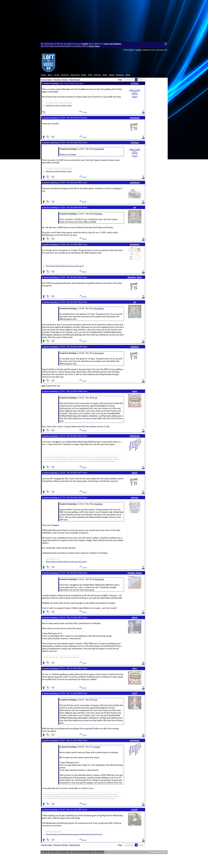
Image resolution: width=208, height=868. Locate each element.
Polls (90, 75)
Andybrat (135, 347)
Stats (105, 75)
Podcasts (120, 75)
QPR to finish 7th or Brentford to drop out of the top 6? (65, 266)
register (138, 50)
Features (65, 75)
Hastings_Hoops (135, 573)
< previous (129, 80)
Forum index (46, 80)
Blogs (84, 75)
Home (44, 75)
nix (135, 207)
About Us (45, 852)
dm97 (135, 693)
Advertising (100, 852)
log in (131, 50)
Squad (112, 75)
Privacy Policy (94, 46)
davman (135, 498)
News (50, 75)
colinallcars (135, 183)
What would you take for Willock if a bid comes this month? (66, 562)
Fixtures (97, 75)
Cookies (81, 852)
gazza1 (135, 473)
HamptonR (135, 118)
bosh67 (135, 810)
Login (43, 386)
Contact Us (53, 852)
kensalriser (135, 244)
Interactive (75, 75)
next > (142, 80)
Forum (57, 75)
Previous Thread (61, 80)
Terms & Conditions (64, 852)
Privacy (75, 852)
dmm (135, 391)
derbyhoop (135, 436)
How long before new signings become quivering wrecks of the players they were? (74, 834)
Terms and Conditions (113, 44)
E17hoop (135, 83)
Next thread (75, 80)
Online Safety (90, 852)
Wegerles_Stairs (135, 277)
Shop (128, 75)
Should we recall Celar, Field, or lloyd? (59, 105)
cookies (85, 44)
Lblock (135, 617)
